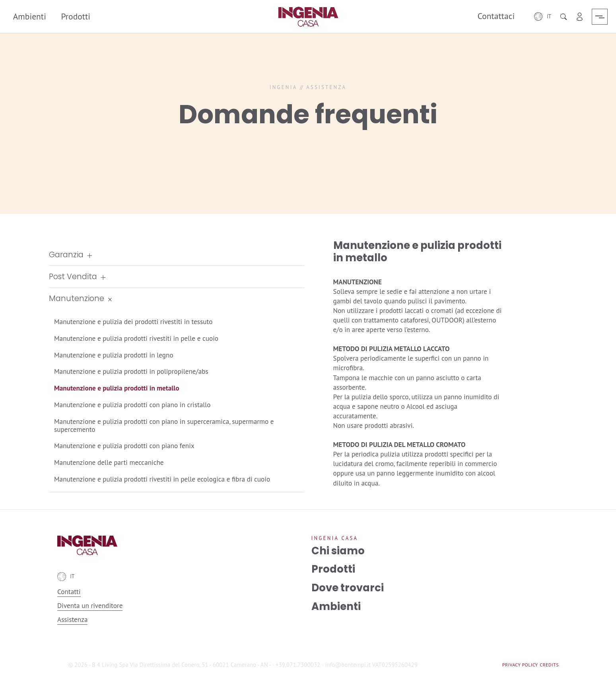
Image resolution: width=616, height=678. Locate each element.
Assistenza (72, 619)
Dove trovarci (348, 588)
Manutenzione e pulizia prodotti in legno (114, 355)
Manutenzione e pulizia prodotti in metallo (117, 388)
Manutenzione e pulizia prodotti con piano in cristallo (132, 405)
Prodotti (76, 16)
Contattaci (496, 16)
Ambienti (29, 16)
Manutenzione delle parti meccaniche (109, 462)
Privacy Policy (520, 665)
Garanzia (66, 255)
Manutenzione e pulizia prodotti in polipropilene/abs (131, 371)
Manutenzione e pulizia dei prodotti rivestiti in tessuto (133, 322)
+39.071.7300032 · (299, 665)
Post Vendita (73, 277)
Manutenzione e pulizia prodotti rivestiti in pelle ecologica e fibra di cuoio (162, 479)
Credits (549, 665)
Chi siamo (338, 551)
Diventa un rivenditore (90, 606)
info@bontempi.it (348, 665)
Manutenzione (77, 298)
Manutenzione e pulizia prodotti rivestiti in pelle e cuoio (136, 338)
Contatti (69, 592)
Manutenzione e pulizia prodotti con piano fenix (124, 446)
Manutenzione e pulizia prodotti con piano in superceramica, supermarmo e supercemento (164, 425)
